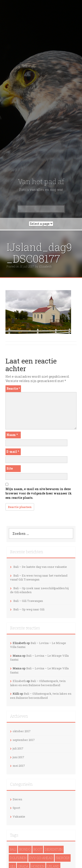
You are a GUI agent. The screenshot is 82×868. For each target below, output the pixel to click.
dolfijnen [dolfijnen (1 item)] (18, 858)
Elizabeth (45, 266)
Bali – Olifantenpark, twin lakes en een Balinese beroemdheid (38, 683)
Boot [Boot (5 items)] (38, 849)
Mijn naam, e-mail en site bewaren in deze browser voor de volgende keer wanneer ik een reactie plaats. (39, 493)
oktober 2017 (22, 731)
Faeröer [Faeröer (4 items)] (63, 858)
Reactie (13, 388)
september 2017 (24, 740)
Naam (12, 435)
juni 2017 (18, 757)
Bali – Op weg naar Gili (29, 609)
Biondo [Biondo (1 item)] (25, 849)
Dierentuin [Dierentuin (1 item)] (54, 849)
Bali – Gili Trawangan (28, 601)
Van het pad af (41, 182)
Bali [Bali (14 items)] (13, 849)
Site (10, 468)
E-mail (13, 452)
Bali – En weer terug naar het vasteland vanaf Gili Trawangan (39, 578)
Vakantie (19, 816)
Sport (16, 808)
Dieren (17, 799)
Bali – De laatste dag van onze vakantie (40, 567)
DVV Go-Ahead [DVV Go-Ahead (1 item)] (41, 858)
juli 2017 (18, 748)
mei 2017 (19, 766)
